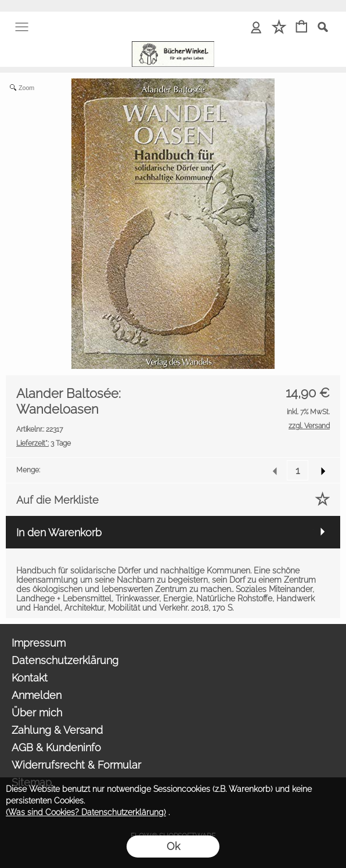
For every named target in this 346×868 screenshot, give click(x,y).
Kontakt (30, 678)
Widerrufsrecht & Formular (76, 765)
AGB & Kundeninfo (56, 747)
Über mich (37, 713)
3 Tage (44, 443)
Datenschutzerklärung (65, 660)
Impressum (39, 643)
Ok (173, 846)
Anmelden (37, 695)
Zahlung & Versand (57, 730)
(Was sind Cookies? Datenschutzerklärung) (86, 812)
